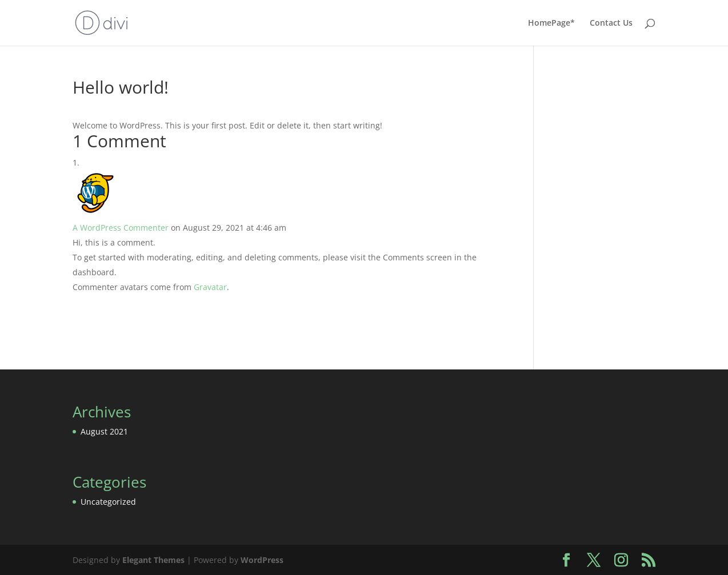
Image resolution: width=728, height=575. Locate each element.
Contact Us (611, 23)
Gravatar (210, 287)
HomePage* (551, 23)
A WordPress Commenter (121, 228)
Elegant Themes (153, 560)
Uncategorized (108, 502)
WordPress (262, 560)
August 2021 (104, 431)
